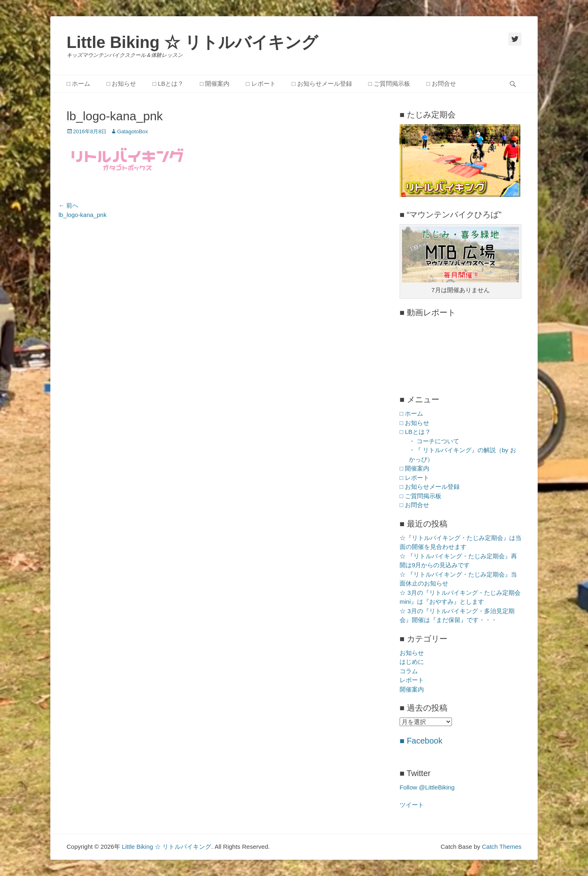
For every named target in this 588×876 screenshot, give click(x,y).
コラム (409, 671)
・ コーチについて (434, 441)
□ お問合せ (441, 83)
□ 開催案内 (215, 83)
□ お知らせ (121, 83)
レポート (412, 680)
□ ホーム (78, 83)
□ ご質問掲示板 (389, 83)
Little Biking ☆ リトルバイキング (192, 42)
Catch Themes (502, 847)
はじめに (412, 662)
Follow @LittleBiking (427, 787)
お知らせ (412, 653)
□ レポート (260, 83)
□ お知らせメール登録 (322, 83)
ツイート (412, 805)
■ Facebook (421, 741)
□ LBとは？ (168, 83)
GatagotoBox (132, 131)
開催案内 (412, 689)
